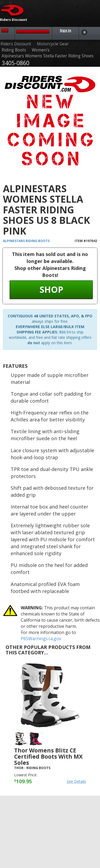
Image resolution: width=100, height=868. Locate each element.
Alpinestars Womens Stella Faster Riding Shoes (48, 56)
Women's (41, 50)
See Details (76, 781)
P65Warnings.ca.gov (41, 639)
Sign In (65, 30)
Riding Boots (14, 50)
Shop (51, 289)
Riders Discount (16, 44)
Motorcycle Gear (53, 44)
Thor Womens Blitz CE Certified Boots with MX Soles (48, 756)
